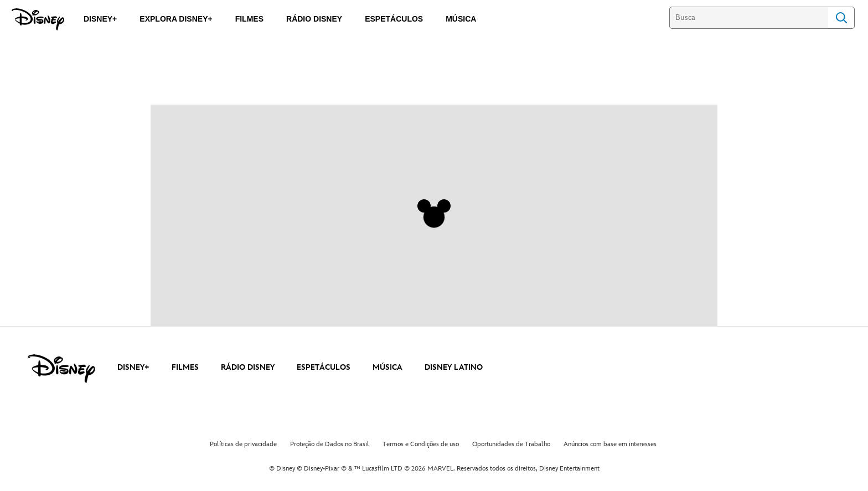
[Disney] (38, 19)
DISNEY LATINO (454, 367)
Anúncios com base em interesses (610, 444)
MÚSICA (387, 367)
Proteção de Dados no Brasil (330, 444)
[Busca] (749, 18)
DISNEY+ (133, 367)
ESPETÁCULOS (324, 367)
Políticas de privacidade (243, 444)
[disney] (61, 369)
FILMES (185, 367)
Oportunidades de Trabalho (511, 444)
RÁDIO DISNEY (248, 367)
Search (841, 18)
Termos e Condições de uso (421, 444)
